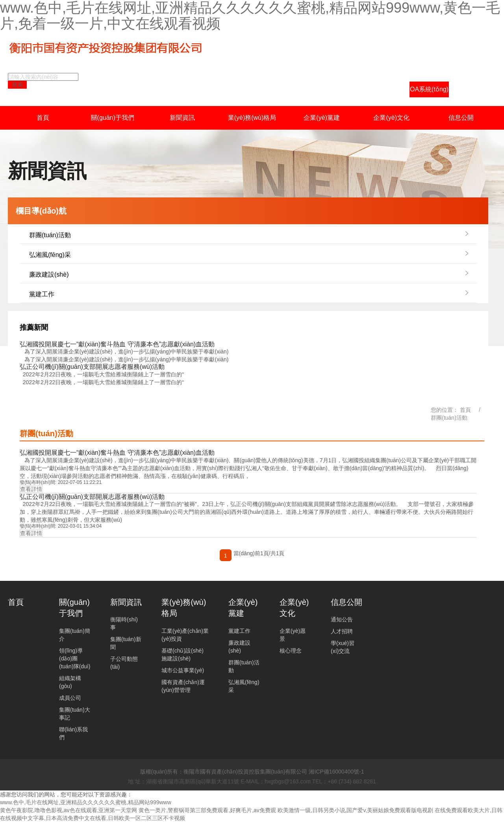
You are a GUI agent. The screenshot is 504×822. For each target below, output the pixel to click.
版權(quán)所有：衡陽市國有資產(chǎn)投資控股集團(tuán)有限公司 (224, 772)
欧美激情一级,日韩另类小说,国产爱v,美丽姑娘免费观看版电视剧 (356, 810)
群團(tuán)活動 (50, 235)
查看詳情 (31, 489)
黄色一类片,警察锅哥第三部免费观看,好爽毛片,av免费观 (207, 810)
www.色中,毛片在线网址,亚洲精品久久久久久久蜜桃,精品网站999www (86, 802)
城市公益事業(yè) (183, 670)
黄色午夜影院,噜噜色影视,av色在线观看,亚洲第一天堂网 (69, 810)
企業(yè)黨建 (322, 118)
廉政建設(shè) (49, 274)
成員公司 (70, 698)
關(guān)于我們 (113, 118)
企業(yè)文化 (391, 118)
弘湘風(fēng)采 (50, 255)
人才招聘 (342, 631)
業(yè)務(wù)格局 (252, 118)
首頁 (43, 118)
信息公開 (461, 118)
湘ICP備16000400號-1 (336, 772)
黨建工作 (42, 294)
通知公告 (342, 619)
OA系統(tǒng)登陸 (429, 92)
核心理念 (291, 651)
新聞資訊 (182, 118)
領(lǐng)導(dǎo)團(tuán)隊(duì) (75, 658)
